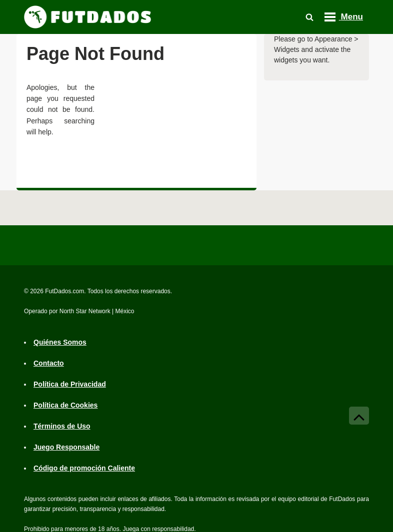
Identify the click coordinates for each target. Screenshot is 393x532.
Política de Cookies (65, 405)
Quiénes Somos (60, 342)
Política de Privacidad (70, 384)
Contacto (49, 363)
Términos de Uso (62, 426)
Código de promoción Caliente (84, 468)
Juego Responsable (66, 447)
